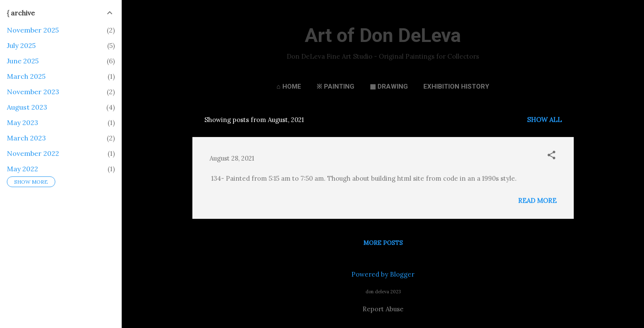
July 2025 (21, 45)
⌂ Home (289, 86)
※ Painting (335, 86)
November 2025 (33, 30)
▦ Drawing (389, 86)
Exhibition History (456, 86)
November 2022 (33, 153)
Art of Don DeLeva (383, 35)
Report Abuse (383, 309)
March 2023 (26, 138)
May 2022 (22, 169)
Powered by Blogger (383, 274)
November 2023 (33, 92)
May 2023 (22, 122)
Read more (537, 201)
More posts (383, 243)
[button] (551, 156)
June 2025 (23, 61)
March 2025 (26, 76)
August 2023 (27, 107)
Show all (544, 120)
